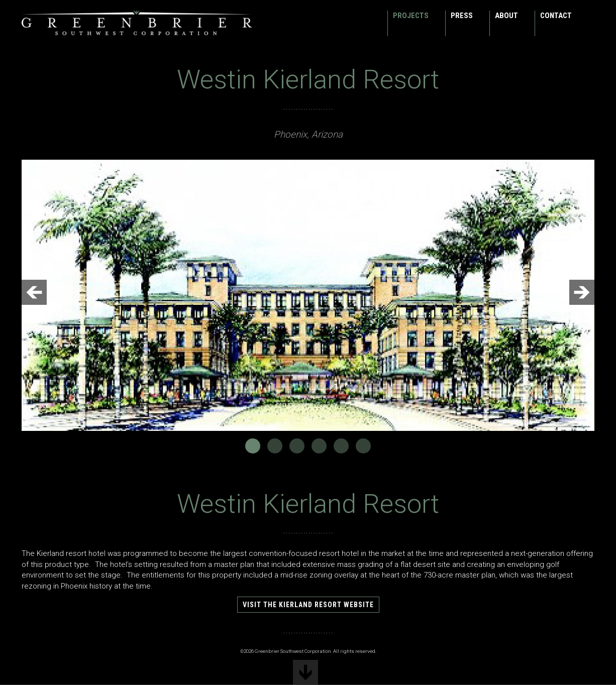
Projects (411, 16)
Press (462, 16)
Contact (556, 16)
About (506, 16)
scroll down (305, 672)
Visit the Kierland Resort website (308, 605)
